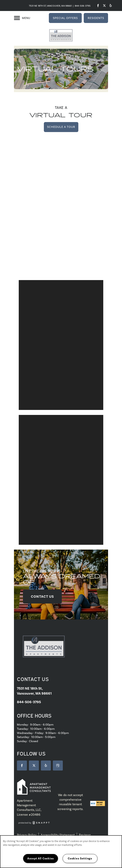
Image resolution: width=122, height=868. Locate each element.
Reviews (85, 835)
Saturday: (23, 737)
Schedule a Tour (61, 127)
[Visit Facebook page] (98, 5)
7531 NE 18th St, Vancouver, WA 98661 (50, 6)
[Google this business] (58, 766)
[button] (65, 18)
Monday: (23, 725)
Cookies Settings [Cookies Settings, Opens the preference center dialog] (80, 858)
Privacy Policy (27, 835)
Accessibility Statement (58, 835)
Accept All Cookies (41, 858)
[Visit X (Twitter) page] (34, 766)
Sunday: (22, 741)
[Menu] (22, 18)
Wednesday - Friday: (31, 733)
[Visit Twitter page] (104, 5)
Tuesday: (23, 729)
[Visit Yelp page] (110, 5)
